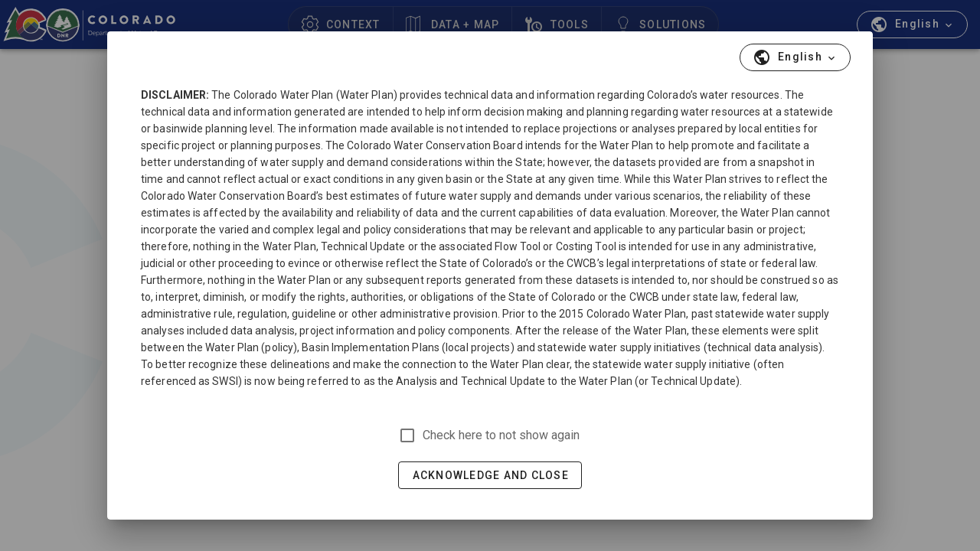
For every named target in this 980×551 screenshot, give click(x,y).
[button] (795, 57)
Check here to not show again (501, 435)
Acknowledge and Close (491, 475)
